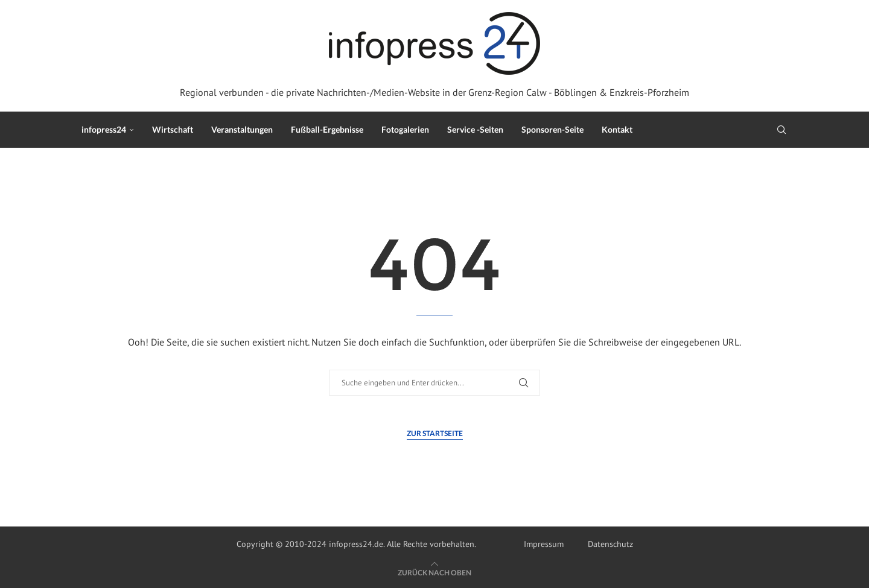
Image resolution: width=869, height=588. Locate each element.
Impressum (544, 544)
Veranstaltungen (242, 129)
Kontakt (617, 129)
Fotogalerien (405, 129)
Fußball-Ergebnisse (327, 129)
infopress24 (104, 129)
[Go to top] (434, 572)
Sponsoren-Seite (552, 129)
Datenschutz (610, 544)
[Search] (781, 130)
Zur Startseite (435, 433)
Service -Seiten (475, 129)
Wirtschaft (173, 129)
